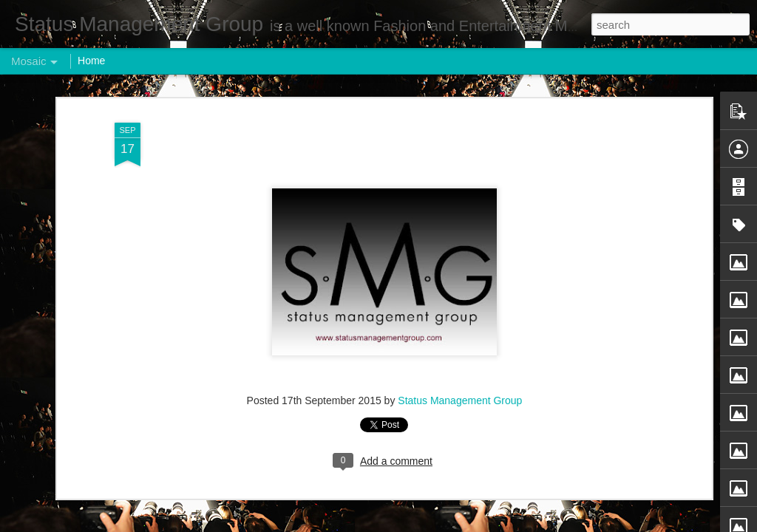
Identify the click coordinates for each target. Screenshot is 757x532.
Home (91, 61)
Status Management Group (460, 397)
